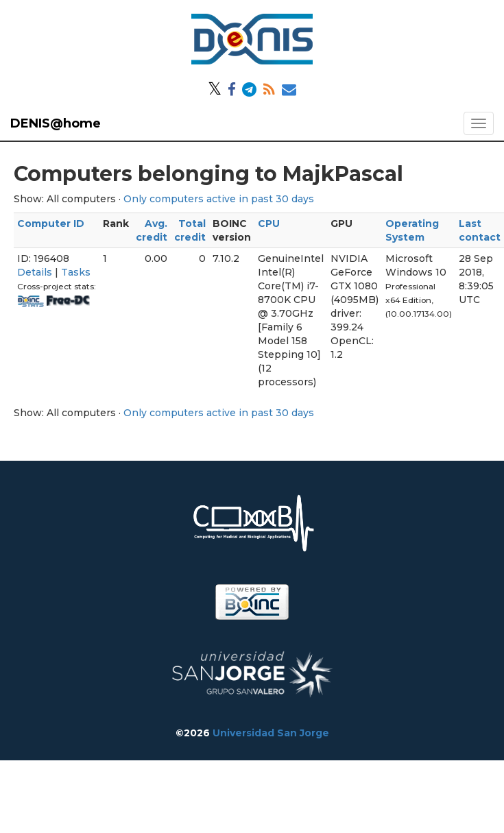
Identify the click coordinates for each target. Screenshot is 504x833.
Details (35, 272)
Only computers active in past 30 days (219, 199)
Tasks (76, 272)
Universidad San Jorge (271, 733)
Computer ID (51, 224)
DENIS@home (56, 123)
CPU (269, 224)
